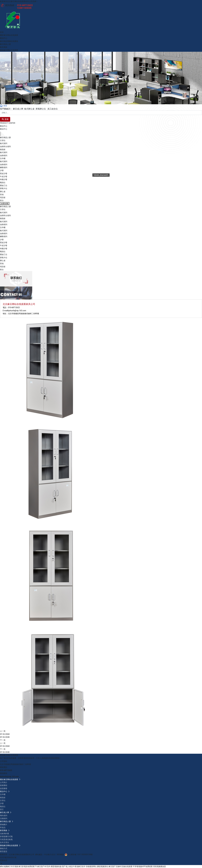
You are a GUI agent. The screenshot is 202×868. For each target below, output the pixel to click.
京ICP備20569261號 (8, 857)
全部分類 (5, 203)
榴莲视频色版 (56, 866)
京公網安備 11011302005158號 (80, 854)
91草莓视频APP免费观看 (143, 866)
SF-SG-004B (5, 737)
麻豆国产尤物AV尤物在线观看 (120, 866)
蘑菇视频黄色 (103, 866)
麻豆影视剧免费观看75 (28, 866)
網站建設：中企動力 (43, 854)
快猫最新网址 (91, 866)
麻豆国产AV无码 (44, 866)
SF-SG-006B (5, 734)
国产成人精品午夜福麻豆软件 (74, 866)
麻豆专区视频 (13, 866)
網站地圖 (4, 866)
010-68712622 (14, 307)
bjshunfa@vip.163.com (17, 311)
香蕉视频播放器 (159, 866)
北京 (53, 854)
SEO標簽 (60, 854)
